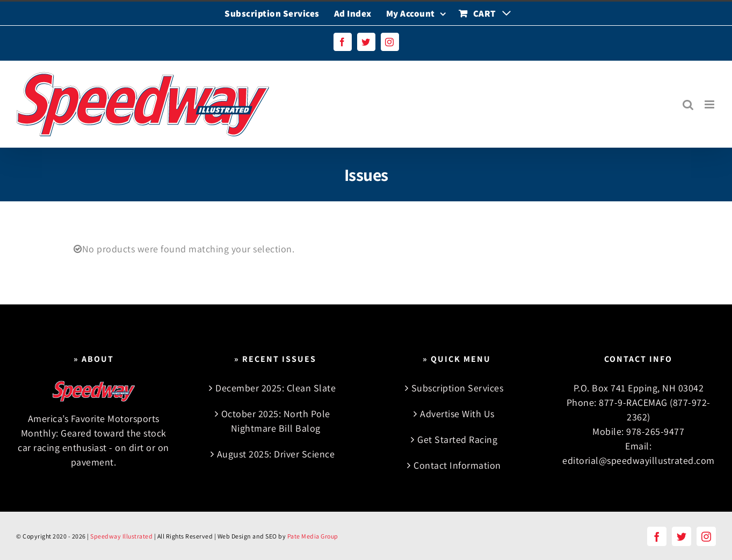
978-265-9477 (655, 431)
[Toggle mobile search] (688, 104)
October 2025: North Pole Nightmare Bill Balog (276, 421)
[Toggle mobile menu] (711, 104)
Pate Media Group (313, 536)
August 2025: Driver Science (276, 454)
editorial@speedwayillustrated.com (639, 460)
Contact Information (457, 465)
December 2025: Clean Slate (276, 388)
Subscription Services (458, 388)
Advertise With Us (457, 414)
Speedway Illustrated (121, 536)
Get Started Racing (457, 439)
